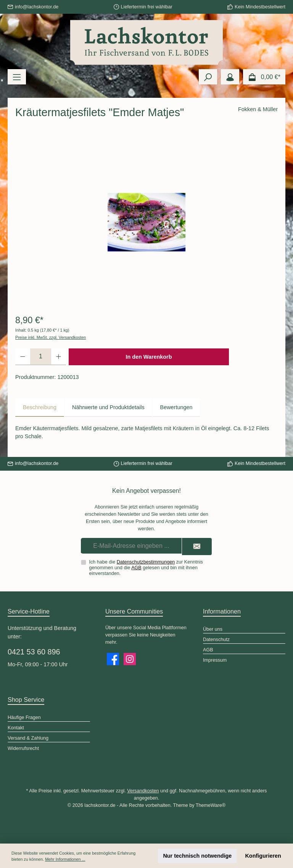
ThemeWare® (211, 805)
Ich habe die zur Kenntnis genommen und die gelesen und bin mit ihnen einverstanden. (146, 568)
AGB (136, 568)
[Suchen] (208, 77)
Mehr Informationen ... (65, 859)
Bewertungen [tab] (176, 407)
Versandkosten (143, 791)
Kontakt (16, 728)
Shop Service (26, 700)
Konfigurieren (263, 856)
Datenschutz (216, 640)
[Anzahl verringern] (23, 357)
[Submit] (197, 547)
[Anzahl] (41, 357)
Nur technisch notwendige (197, 856)
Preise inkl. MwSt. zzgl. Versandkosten (51, 337)
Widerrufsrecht (23, 748)
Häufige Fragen (24, 717)
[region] (146, 222)
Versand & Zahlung (28, 738)
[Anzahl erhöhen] (59, 357)
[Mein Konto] (230, 77)
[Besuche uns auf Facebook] (113, 659)
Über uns (213, 629)
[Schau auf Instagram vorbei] (130, 659)
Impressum (215, 660)
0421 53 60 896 (34, 652)
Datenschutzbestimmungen (146, 562)
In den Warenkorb (149, 357)
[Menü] (17, 77)
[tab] (40, 408)
